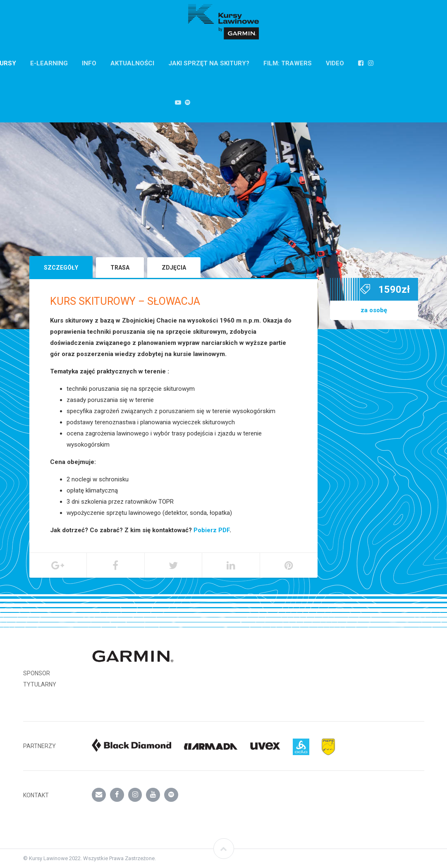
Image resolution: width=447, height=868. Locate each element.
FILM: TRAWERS (288, 63)
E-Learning (49, 63)
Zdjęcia (174, 268)
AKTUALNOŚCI (132, 63)
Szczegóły (61, 268)
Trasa (120, 268)
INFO (89, 63)
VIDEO (335, 63)
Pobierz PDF (212, 530)
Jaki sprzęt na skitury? (209, 63)
